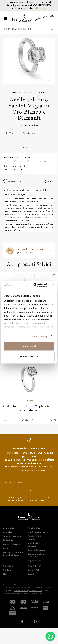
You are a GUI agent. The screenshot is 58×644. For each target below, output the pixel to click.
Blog (5, 574)
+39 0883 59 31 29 (36, 591)
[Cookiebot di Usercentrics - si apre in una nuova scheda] (35, 285)
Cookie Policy (35, 570)
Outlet (6, 548)
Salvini (35, 126)
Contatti (7, 570)
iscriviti (29, 491)
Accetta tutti (29, 346)
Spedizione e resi (37, 532)
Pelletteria (8, 540)
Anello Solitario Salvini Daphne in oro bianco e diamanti (29, 408)
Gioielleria (28, 93)
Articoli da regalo (12, 544)
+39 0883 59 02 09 (21, 591)
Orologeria (9, 528)
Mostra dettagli (40, 336)
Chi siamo (8, 566)
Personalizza (29, 356)
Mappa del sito (35, 561)
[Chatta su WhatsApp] (50, 636)
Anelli (43, 93)
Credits (31, 574)
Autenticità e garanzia (34, 545)
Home (15, 93)
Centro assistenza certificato (37, 555)
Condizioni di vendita (35, 538)
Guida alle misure (36, 550)
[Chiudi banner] (53, 285)
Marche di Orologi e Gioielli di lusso (13, 554)
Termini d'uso (34, 528)
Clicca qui (41, 8)
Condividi (49, 181)
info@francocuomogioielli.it (13, 594)
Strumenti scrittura (12, 536)
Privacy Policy (19, 498)
